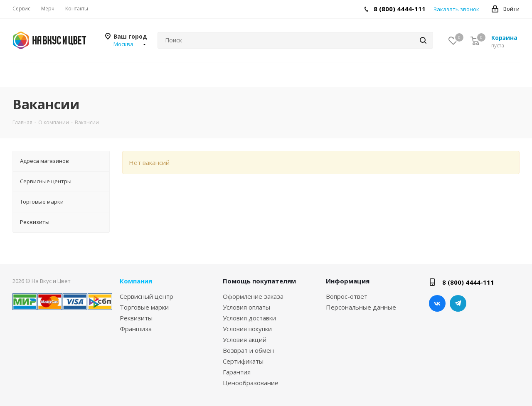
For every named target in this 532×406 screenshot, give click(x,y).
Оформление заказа (253, 296)
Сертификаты (243, 361)
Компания (136, 281)
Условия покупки (247, 329)
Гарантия (237, 372)
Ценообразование (251, 383)
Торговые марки (144, 307)
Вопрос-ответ (347, 296)
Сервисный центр (147, 296)
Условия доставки (249, 318)
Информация (348, 281)
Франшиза (136, 329)
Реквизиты (136, 318)
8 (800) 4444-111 (400, 9)
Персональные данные (361, 307)
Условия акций (245, 340)
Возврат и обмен (248, 350)
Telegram (458, 303)
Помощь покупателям (259, 281)
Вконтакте (437, 303)
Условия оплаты (246, 307)
